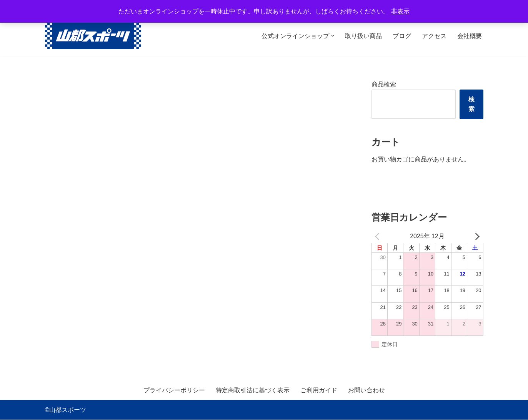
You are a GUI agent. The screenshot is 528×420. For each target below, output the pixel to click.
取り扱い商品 (363, 36)
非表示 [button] (400, 11)
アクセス (434, 36)
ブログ (402, 36)
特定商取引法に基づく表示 (253, 391)
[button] (333, 36)
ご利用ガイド (319, 391)
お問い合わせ (366, 391)
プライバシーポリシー (174, 391)
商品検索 (384, 84)
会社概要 (470, 36)
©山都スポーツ (66, 410)
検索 (471, 104)
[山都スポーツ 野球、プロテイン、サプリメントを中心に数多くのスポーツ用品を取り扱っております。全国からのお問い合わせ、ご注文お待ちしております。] (93, 36)
